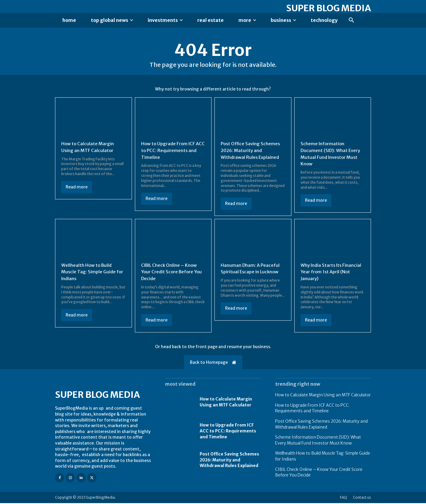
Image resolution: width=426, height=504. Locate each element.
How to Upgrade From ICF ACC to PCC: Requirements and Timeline (170, 152)
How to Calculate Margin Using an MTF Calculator (323, 396)
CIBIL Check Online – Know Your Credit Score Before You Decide (171, 273)
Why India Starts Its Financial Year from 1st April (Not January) (333, 273)
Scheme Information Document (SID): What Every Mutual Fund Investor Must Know (318, 441)
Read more (77, 188)
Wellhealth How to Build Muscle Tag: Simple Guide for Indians (89, 273)
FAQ (343, 498)
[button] (351, 20)
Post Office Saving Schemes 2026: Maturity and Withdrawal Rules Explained (252, 152)
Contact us (362, 498)
